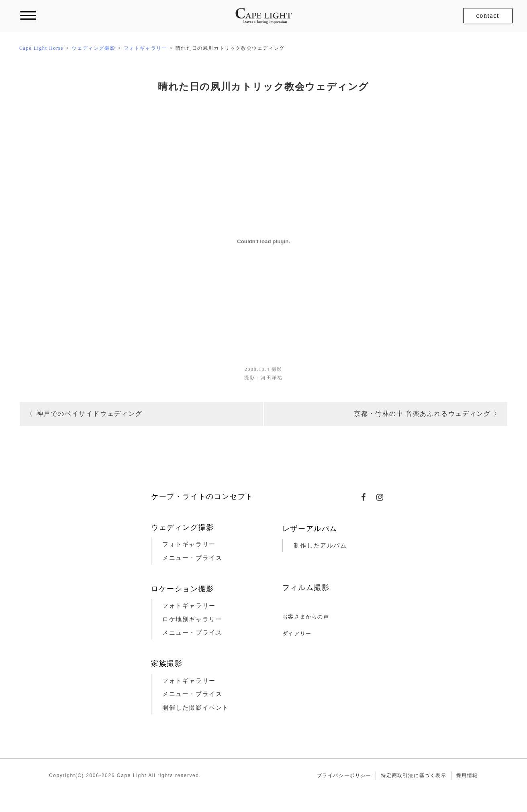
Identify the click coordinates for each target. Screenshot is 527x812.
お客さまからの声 (306, 617)
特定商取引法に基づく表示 (414, 775)
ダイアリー (297, 634)
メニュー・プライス (192, 558)
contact (488, 15)
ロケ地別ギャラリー (192, 619)
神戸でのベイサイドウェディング (90, 414)
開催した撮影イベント (196, 708)
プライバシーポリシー (344, 775)
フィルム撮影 (306, 588)
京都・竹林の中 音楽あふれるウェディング (422, 414)
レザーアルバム (310, 529)
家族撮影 (167, 663)
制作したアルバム (320, 545)
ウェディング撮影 (183, 527)
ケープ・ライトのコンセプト (202, 497)
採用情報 (467, 775)
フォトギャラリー (189, 544)
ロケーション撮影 (183, 589)
